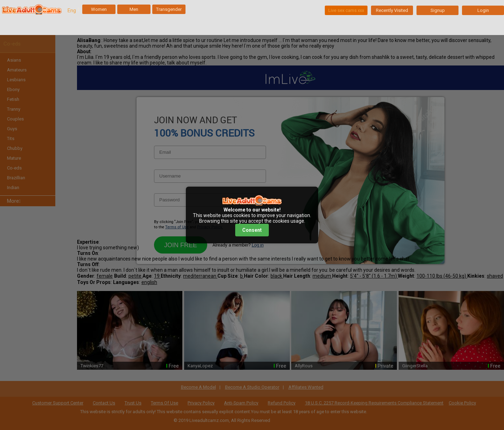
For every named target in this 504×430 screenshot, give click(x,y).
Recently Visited (392, 10)
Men (134, 9)
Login (483, 10)
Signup (438, 10)
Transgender (169, 9)
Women (99, 9)
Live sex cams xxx (346, 10)
